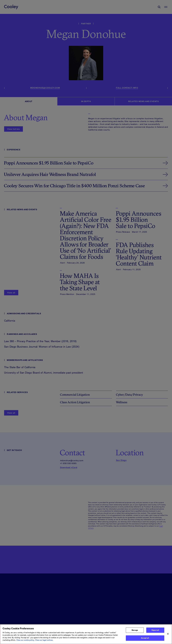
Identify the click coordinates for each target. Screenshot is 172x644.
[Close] (168, 635)
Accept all (145, 639)
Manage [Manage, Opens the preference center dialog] (135, 631)
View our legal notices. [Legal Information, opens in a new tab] (44, 641)
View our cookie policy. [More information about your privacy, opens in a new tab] (25, 641)
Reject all (155, 631)
